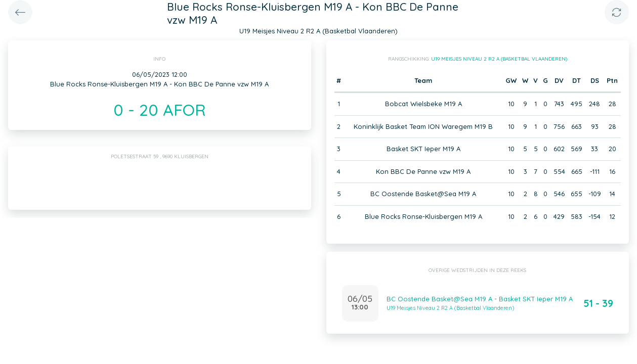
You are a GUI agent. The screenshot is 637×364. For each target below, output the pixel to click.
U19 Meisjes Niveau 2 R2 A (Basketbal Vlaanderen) (499, 59)
